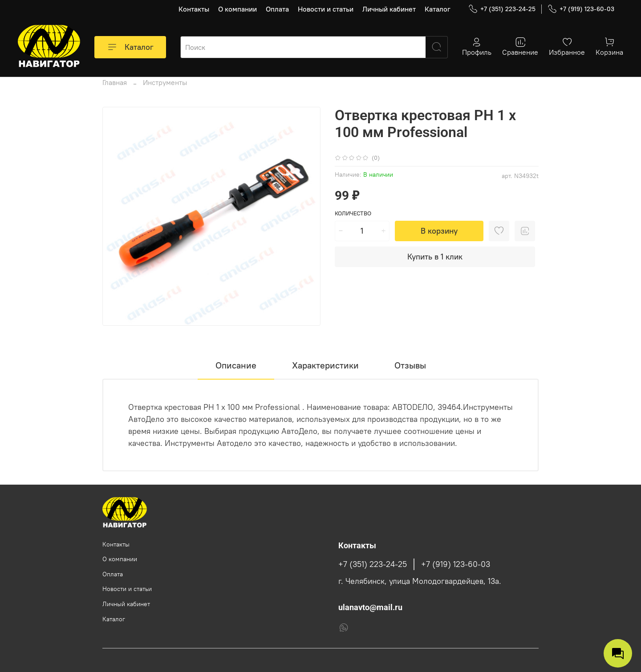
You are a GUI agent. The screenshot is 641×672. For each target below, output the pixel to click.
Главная (115, 82)
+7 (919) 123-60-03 (581, 9)
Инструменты (165, 82)
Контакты (194, 9)
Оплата (277, 9)
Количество (353, 213)
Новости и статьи (326, 9)
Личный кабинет (389, 9)
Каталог (438, 9)
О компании (237, 9)
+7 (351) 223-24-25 (502, 9)
